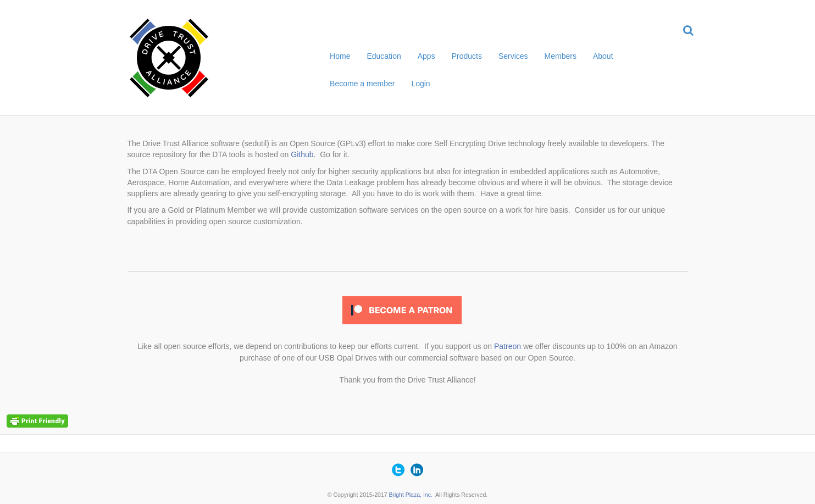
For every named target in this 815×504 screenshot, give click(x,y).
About (603, 56)
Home (340, 56)
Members (561, 56)
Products (467, 56)
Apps (426, 56)
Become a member (362, 84)
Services (513, 56)
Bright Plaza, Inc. (410, 495)
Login (420, 84)
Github (302, 154)
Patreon (508, 346)
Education (384, 56)
